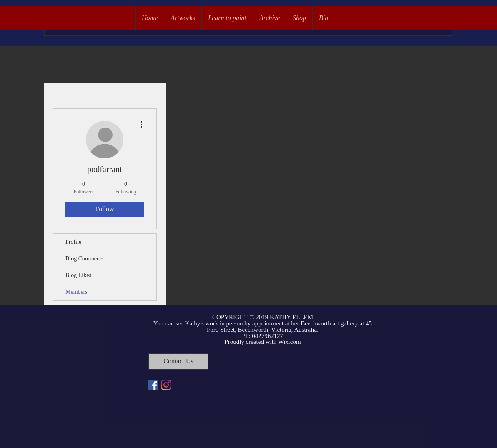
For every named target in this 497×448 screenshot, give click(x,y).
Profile (73, 242)
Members (77, 292)
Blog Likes (78, 275)
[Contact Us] (178, 361)
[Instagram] (166, 385)
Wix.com (290, 342)
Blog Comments (84, 259)
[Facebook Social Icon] (153, 385)
